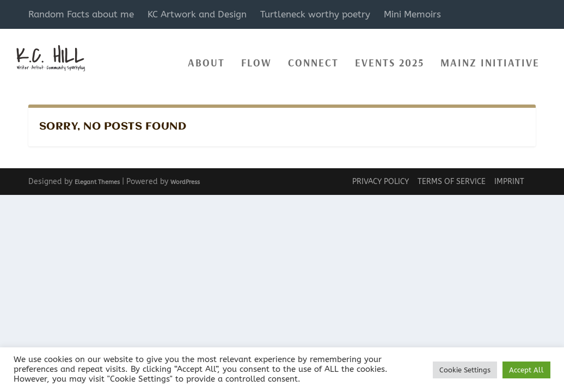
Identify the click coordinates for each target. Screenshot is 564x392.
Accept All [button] (526, 370)
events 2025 (390, 58)
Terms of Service (452, 182)
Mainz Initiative (490, 58)
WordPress (185, 182)
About (206, 58)
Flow (256, 58)
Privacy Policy (381, 182)
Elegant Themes (97, 182)
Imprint (509, 182)
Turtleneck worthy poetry (315, 14)
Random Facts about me (81, 14)
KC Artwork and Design (197, 14)
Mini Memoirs (412, 14)
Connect (313, 58)
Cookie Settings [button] (465, 370)
